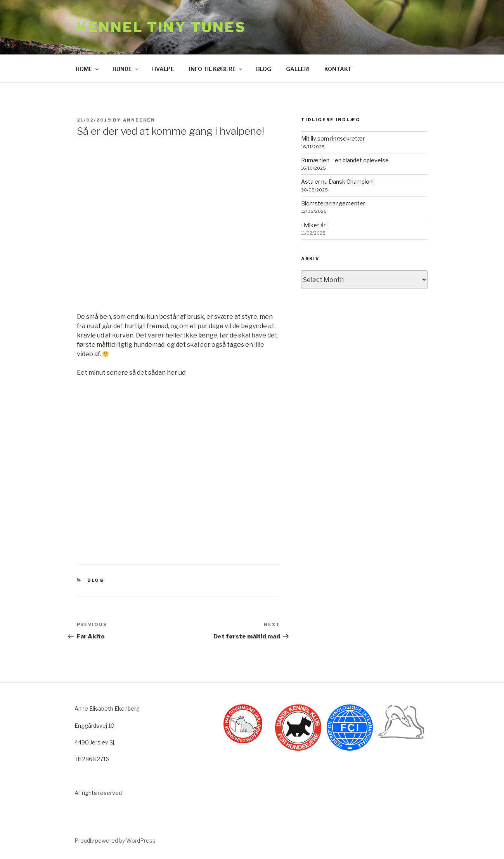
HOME (88, 69)
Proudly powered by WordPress (115, 841)
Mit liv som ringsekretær (333, 138)
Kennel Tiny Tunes (161, 27)
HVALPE (163, 69)
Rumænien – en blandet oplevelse (345, 160)
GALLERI (298, 69)
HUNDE (126, 69)
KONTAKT (338, 69)
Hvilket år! (314, 225)
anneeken (139, 120)
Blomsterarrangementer (333, 203)
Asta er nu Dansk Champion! (337, 182)
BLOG (264, 69)
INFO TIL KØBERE (216, 69)
